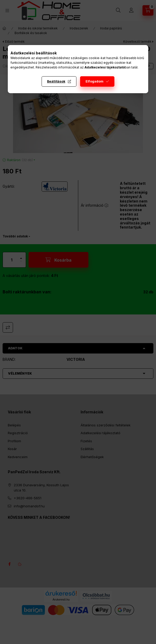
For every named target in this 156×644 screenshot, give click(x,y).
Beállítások (56, 81)
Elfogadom (95, 81)
